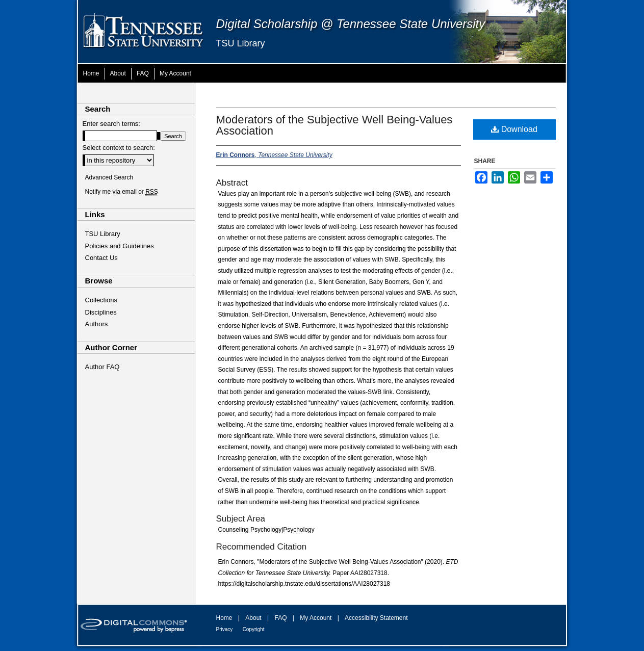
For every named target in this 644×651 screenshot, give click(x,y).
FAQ (280, 618)
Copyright (254, 629)
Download (514, 129)
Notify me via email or (122, 192)
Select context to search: (119, 148)
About (253, 618)
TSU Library (241, 43)
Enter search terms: (111, 124)
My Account (316, 618)
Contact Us (101, 258)
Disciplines (101, 312)
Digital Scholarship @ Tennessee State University (351, 24)
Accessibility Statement (376, 618)
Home (224, 618)
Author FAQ (102, 367)
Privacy (225, 629)
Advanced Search (109, 177)
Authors (97, 324)
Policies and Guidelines (120, 246)
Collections (101, 300)
